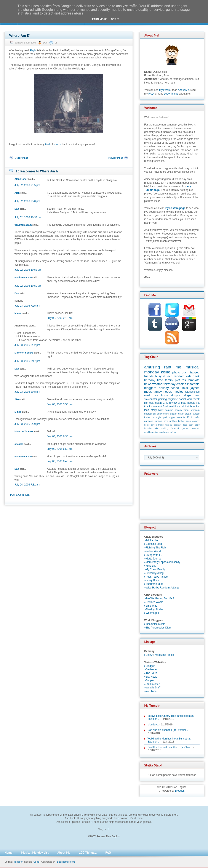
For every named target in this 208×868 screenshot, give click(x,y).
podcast (178, 425)
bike (157, 428)
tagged (195, 372)
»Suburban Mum (154, 584)
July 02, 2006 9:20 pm (27, 201)
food (165, 407)
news (148, 384)
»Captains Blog (153, 544)
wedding (174, 407)
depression (150, 414)
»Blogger (149, 666)
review (173, 403)
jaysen (195, 388)
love (166, 421)
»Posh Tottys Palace (156, 577)
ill (164, 376)
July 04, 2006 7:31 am (27, 485)
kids (189, 376)
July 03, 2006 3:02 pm (27, 345)
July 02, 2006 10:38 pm (28, 217)
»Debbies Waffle (154, 602)
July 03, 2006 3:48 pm (27, 392)
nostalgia (156, 417)
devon (154, 425)
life (146, 403)
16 (56, 43)
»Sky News (151, 677)
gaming (162, 399)
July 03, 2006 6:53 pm (60, 449)
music (148, 395)
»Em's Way (151, 606)
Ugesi (37, 862)
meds (148, 392)
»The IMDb (151, 673)
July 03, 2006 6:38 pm (60, 436)
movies (179, 392)
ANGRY (196, 421)
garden (185, 428)
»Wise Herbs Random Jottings (162, 588)
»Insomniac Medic (155, 624)
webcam (195, 410)
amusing (152, 367)
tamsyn (158, 392)
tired (160, 380)
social (182, 399)
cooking (165, 428)
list (198, 403)
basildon (148, 428)
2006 (185, 425)
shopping (176, 395)
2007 (191, 425)
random (179, 376)
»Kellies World (152, 551)
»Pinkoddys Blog (154, 573)
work (190, 399)
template (194, 380)
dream (188, 414)
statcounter (151, 399)
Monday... (153, 725)
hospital (169, 425)
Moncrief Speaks (24, 353)
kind (48, 144)
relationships (192, 392)
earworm (149, 421)
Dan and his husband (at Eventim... (168, 730)
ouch (185, 372)
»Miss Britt (150, 566)
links (185, 388)
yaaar (186, 410)
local (151, 403)
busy (158, 376)
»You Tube (150, 691)
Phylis (33, 50)
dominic (169, 410)
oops (169, 392)
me (178, 367)
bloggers (150, 388)
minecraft (195, 428)
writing (173, 432)
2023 (197, 425)
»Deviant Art (151, 669)
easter (173, 414)
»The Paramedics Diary (158, 628)
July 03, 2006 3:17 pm (27, 361)
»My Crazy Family (155, 569)
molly (154, 410)
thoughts (195, 407)
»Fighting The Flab (155, 548)
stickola (19, 444)
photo (176, 372)
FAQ (151, 94)
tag (156, 432)
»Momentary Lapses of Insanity (162, 562)
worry (167, 432)
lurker (181, 414)
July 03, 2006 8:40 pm (60, 461)
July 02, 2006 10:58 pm (28, 270)
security (181, 417)
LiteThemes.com (66, 862)
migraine (173, 399)
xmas (196, 395)
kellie (166, 372)
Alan (17, 193)
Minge (18, 313)
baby (161, 410)
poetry (57, 144)
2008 (188, 421)
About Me (183, 90)
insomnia (193, 384)
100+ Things (171, 94)
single (187, 395)
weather (158, 384)
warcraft (158, 407)
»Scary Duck (152, 580)
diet (186, 407)
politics (173, 421)
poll (165, 417)
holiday (164, 388)
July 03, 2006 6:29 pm (27, 424)
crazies (181, 384)
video (175, 388)
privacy (178, 410)
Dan (46, 43)
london (158, 421)
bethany (150, 380)
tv (179, 403)
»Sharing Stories (154, 609)
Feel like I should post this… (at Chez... (170, 747)
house (165, 395)
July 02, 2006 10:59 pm (28, 286)
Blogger (180, 791)
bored (147, 425)
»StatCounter (152, 684)
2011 (189, 417)
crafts (197, 417)
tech (169, 376)
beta (184, 403)
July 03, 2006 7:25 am (27, 306)
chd (182, 407)
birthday (170, 384)
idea (147, 410)
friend (161, 425)
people (191, 403)
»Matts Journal (153, 559)
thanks (148, 407)
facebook (175, 428)
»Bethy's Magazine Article (159, 655)
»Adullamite (151, 540)
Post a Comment (20, 495)
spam (158, 403)
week (197, 399)
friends (149, 376)
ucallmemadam (23, 225)
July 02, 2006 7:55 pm (27, 185)
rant (168, 367)
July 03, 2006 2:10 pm (60, 318)
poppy (172, 417)
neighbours (149, 432)
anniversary (163, 414)
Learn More (99, 19)
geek (196, 376)
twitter (181, 421)
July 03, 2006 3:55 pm (60, 404)
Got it (115, 19)
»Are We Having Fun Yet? (159, 598)
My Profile (165, 90)
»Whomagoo (152, 613)
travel (161, 432)
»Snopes (149, 680)
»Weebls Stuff (152, 688)
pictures (180, 380)
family (169, 380)
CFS (165, 403)
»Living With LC (153, 555)
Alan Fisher (21, 179)
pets (156, 395)
